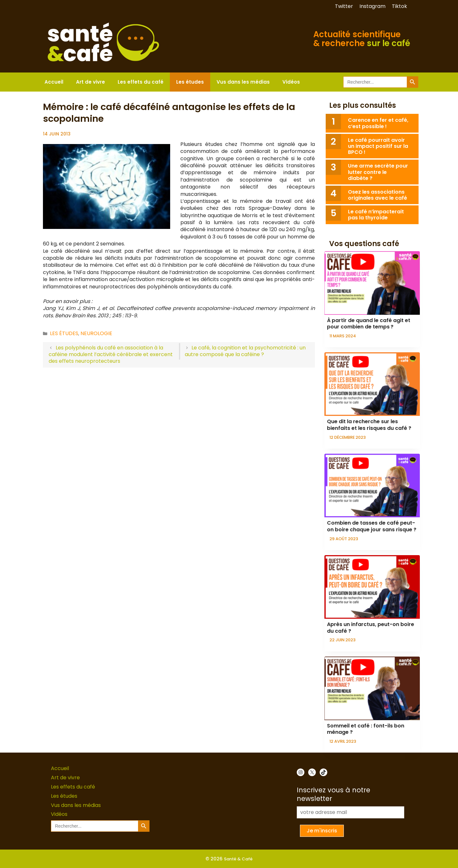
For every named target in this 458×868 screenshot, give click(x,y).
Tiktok (399, 6)
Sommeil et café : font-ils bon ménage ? (366, 729)
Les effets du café (141, 82)
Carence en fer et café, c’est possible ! (378, 123)
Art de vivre (90, 82)
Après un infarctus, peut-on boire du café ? (371, 628)
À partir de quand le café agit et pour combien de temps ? (369, 324)
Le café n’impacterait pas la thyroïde (376, 215)
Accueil (54, 82)
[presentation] (372, 283)
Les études (190, 82)
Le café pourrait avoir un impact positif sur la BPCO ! (378, 146)
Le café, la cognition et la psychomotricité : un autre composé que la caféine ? (245, 351)
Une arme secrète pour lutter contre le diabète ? (378, 172)
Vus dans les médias (243, 82)
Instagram (372, 6)
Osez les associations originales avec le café (378, 195)
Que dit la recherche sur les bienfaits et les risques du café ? (369, 425)
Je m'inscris (322, 831)
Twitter (344, 6)
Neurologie (96, 333)
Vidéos (291, 82)
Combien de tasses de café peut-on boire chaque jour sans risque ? (372, 526)
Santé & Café (238, 859)
